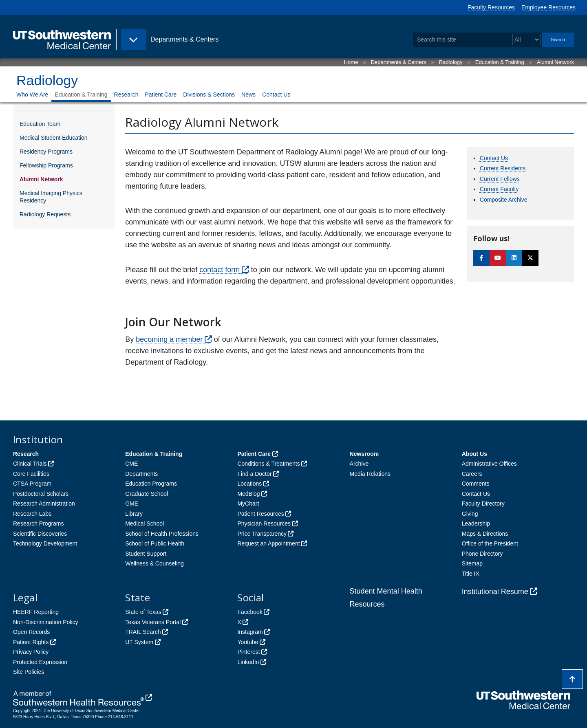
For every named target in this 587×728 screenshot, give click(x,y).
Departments (141, 474)
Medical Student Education (54, 138)
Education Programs (151, 484)
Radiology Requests (45, 214)
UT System (139, 642)
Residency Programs (46, 152)
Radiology (451, 62)
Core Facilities (31, 474)
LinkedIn (248, 662)
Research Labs (32, 514)
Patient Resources (260, 514)
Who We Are (32, 95)
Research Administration (44, 504)
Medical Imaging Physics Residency (51, 197)
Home (351, 62)
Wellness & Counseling (154, 563)
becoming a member (169, 339)
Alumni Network (555, 62)
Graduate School (147, 494)
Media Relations (370, 474)
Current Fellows (500, 179)
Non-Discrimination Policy (46, 622)
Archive (359, 464)
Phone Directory (482, 554)
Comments (476, 484)
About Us (474, 454)
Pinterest (248, 652)
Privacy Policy (31, 652)
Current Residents (503, 168)
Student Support (146, 554)
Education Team (40, 124)
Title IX (471, 574)
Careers (472, 474)
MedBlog (248, 494)
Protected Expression (40, 662)
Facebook (250, 612)
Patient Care (161, 95)
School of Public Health (155, 543)
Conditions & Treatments (268, 464)
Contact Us (276, 95)
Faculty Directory (483, 504)
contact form (220, 270)
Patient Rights (31, 642)
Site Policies (29, 672)
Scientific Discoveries (40, 534)
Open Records (31, 632)
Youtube (248, 642)
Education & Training (500, 62)
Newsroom (364, 454)
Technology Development (45, 543)
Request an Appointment (268, 543)
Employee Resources (548, 7)
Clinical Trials (30, 464)
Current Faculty (499, 189)
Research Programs (39, 523)
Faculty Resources (491, 7)
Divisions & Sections (209, 95)
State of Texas (143, 612)
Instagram (250, 632)
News (248, 95)
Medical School (145, 523)
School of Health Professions (162, 534)
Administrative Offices (489, 464)
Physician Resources (264, 523)
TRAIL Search (143, 632)
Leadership (476, 523)
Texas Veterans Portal (153, 622)
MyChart (248, 504)
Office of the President (490, 543)
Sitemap (472, 563)
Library (134, 514)
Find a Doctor (254, 474)
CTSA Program (32, 484)
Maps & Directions (485, 534)
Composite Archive (504, 200)
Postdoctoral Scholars (41, 494)
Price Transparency (262, 534)
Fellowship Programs (46, 165)
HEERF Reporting (36, 612)
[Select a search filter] (526, 40)
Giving (470, 514)
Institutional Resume (495, 592)
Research (126, 95)
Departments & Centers (399, 62)
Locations (249, 484)
